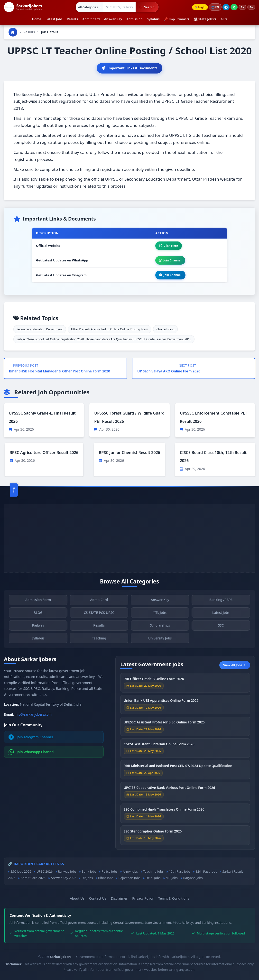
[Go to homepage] (13, 32)
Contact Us (98, 898)
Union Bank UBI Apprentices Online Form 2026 (161, 701)
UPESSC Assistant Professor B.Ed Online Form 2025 (164, 723)
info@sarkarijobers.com (33, 714)
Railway (38, 626)
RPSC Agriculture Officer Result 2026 (44, 453)
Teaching (99, 639)
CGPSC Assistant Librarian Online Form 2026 (159, 745)
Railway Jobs (67, 871)
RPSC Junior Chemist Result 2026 (129, 453)
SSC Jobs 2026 (21, 871)
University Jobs (160, 639)
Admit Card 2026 (33, 878)
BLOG (38, 614)
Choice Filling (165, 329)
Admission (134, 19)
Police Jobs (110, 871)
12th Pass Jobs (206, 871)
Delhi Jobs (153, 878)
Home (37, 19)
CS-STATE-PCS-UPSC (99, 614)
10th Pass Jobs (180, 871)
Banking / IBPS (221, 601)
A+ (242, 7)
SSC (221, 626)
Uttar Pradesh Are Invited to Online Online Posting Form (110, 329)
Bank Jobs (89, 871)
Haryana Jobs (193, 878)
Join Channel (170, 260)
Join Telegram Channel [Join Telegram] (31, 737)
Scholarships (160, 626)
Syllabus (153, 19)
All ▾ (224, 19)
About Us (77, 898)
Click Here (169, 246)
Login (200, 7)
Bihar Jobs (106, 878)
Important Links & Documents (129, 68)
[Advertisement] (129, 538)
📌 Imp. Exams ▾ (176, 19)
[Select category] (89, 7)
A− (251, 7)
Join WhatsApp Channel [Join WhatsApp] (32, 752)
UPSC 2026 (45, 871)
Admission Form (38, 601)
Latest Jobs (54, 19)
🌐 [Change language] (215, 7)
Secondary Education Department (40, 329)
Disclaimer (119, 898)
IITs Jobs (160, 614)
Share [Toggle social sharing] (14, 490)
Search (147, 7)
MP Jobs (172, 878)
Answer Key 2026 (64, 878)
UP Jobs (87, 878)
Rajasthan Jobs (129, 878)
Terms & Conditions (174, 898)
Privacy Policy (143, 898)
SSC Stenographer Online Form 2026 (153, 832)
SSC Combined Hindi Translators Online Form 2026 (164, 810)
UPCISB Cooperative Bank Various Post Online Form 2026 (169, 789)
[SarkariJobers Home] (23, 7)
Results (73, 19)
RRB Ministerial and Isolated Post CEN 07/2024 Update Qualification (178, 767)
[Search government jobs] (120, 7)
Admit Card (91, 19)
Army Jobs (130, 871)
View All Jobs (235, 665)
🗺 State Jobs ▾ (205, 19)
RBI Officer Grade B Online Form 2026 (154, 680)
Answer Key (113, 19)
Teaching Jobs (153, 871)
